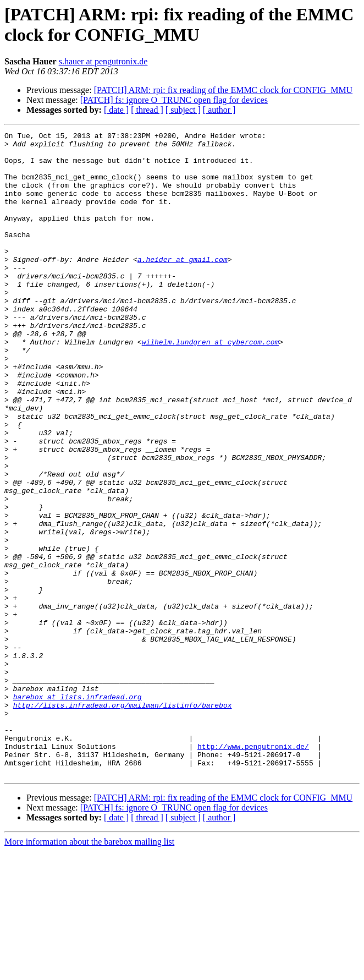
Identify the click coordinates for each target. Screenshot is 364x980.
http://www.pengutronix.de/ (253, 870)
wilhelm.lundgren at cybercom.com (211, 385)
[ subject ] (183, 110)
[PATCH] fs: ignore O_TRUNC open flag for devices (174, 100)
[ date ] (116, 110)
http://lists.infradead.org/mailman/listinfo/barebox (123, 820)
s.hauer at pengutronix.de (103, 61)
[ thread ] (147, 110)
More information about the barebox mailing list (89, 970)
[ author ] (219, 110)
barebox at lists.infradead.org (78, 811)
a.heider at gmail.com (183, 286)
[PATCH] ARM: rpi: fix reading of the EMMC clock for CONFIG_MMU (224, 90)
